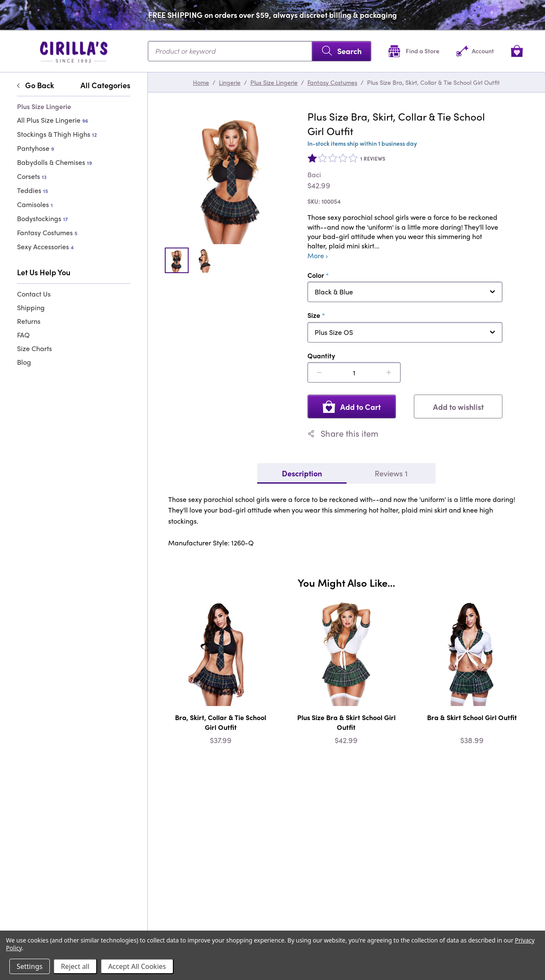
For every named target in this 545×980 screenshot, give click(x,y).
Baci (314, 175)
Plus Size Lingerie (274, 82)
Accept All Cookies (137, 966)
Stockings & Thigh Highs (57, 134)
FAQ (23, 335)
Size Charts (34, 348)
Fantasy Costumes (47, 232)
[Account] (475, 51)
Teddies (33, 190)
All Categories (105, 85)
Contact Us (34, 294)
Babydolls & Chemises (54, 162)
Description (302, 473)
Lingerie (230, 82)
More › (318, 256)
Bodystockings (42, 218)
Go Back (36, 85)
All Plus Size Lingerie (53, 120)
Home (201, 82)
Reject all (75, 966)
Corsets (32, 176)
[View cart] (517, 51)
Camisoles (35, 204)
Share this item (343, 433)
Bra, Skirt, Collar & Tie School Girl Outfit (221, 722)
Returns (29, 321)
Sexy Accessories (45, 246)
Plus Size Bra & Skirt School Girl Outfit (346, 722)
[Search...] (260, 51)
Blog (24, 362)
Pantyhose (36, 148)
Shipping (31, 307)
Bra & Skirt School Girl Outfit (472, 717)
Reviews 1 (391, 473)
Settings (30, 966)
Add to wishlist (458, 407)
